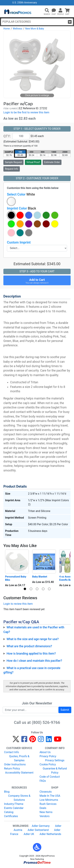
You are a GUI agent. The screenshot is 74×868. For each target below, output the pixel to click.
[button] (47, 11)
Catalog (9, 812)
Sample (13, 162)
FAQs (43, 781)
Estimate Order (52, 162)
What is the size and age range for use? (33, 639)
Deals (43, 808)
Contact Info (12, 752)
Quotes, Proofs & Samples (19, 758)
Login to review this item (18, 604)
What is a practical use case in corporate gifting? (32, 670)
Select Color (21, 194)
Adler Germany (41, 826)
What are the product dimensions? (29, 646)
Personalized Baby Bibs (16, 578)
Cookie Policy (48, 764)
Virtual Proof (33, 162)
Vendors (45, 816)
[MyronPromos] (17, 11)
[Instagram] (41, 741)
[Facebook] (24, 741)
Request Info (12, 169)
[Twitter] (16, 741)
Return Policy (12, 769)
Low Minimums (49, 800)
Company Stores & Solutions (19, 798)
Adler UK (29, 834)
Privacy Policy (48, 756)
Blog (7, 792)
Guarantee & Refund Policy (55, 771)
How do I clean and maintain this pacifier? (34, 661)
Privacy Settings (55, 760)
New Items (46, 812)
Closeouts (46, 792)
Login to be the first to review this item (26, 112)
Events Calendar (14, 808)
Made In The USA (50, 796)
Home (7, 29)
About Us (45, 752)
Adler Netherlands (50, 834)
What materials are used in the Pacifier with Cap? (34, 630)
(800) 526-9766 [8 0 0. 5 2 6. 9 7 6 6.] (46, 722)
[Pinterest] (33, 741)
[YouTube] (58, 741)
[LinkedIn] (49, 741)
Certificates (11, 816)
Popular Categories (37, 22)
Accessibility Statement (19, 773)
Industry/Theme (14, 804)
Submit (65, 710)
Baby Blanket (40, 577)
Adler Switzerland (38, 830)
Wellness (17, 29)
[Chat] (54, 11)
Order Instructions (15, 764)
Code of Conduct (50, 777)
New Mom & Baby (35, 29)
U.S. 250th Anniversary (25, 3)
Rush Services (48, 804)
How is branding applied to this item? (31, 654)
